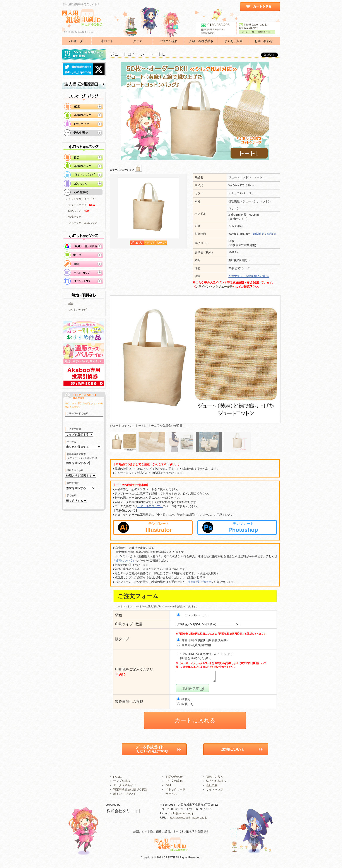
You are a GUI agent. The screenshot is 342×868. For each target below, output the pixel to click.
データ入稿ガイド (125, 787)
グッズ (138, 41)
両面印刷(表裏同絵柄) (196, 645)
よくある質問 (233, 41)
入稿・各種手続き (201, 41)
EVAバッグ (75, 211)
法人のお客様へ (216, 783)
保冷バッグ (75, 217)
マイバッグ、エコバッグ (83, 223)
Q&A (168, 787)
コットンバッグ (77, 310)
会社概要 (212, 787)
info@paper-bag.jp (253, 25)
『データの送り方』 (150, 506)
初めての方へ (215, 779)
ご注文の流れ (169, 41)
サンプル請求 (122, 783)
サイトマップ (215, 791)
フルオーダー (77, 41)
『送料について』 (124, 560)
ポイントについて (125, 796)
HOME (117, 779)
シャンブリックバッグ (81, 199)
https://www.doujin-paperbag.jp (188, 819)
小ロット (107, 41)
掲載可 (184, 701)
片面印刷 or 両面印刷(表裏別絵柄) (205, 640)
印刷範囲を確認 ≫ (265, 234)
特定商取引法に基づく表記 (130, 791)
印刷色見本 (193, 691)
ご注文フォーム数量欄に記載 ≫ (249, 276)
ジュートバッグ (77, 205)
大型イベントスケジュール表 (214, 287)
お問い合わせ (264, 41)
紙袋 (71, 304)
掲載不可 (185, 706)
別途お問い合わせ (200, 582)
